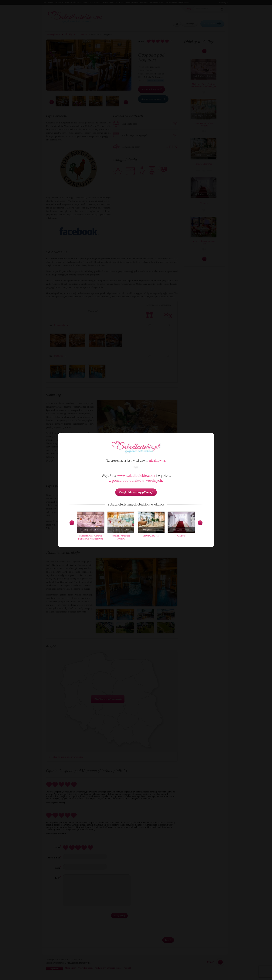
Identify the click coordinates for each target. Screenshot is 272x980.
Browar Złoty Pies (151, 536)
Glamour (181, 536)
